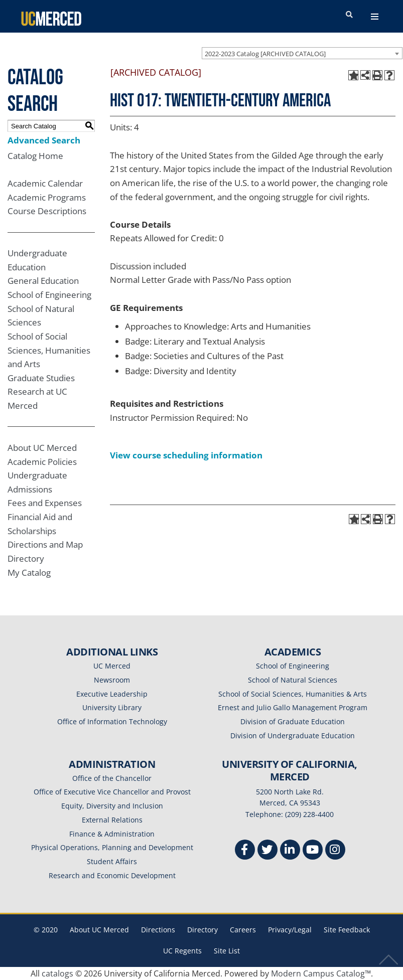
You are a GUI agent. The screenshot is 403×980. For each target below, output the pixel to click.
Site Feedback (347, 930)
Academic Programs (47, 197)
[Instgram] (335, 851)
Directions (158, 930)
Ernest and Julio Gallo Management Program (293, 707)
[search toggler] (349, 15)
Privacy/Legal (290, 930)
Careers (243, 930)
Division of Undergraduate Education (293, 736)
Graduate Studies (41, 378)
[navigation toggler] (375, 17)
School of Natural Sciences (293, 680)
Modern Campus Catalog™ (321, 973)
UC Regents (182, 951)
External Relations (112, 820)
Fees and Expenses (45, 503)
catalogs (57, 973)
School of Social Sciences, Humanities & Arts (293, 694)
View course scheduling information (186, 455)
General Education (43, 281)
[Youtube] (313, 851)
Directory (26, 558)
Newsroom (112, 680)
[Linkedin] (290, 851)
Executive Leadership (112, 694)
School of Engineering (49, 295)
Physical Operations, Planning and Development (112, 847)
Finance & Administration (112, 834)
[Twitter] (267, 851)
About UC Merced (42, 448)
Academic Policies (42, 462)
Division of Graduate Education (293, 721)
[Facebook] (245, 851)
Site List (227, 951)
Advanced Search (44, 140)
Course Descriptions (47, 211)
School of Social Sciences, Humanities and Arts (49, 350)
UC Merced (112, 666)
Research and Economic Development (112, 875)
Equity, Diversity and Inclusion (112, 806)
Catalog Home (35, 156)
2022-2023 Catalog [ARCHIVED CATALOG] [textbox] (265, 54)
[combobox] (302, 53)
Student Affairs (112, 861)
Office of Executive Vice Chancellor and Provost (112, 792)
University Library (112, 707)
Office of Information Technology (112, 721)
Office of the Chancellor (112, 778)
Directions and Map (45, 544)
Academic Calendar (45, 183)
